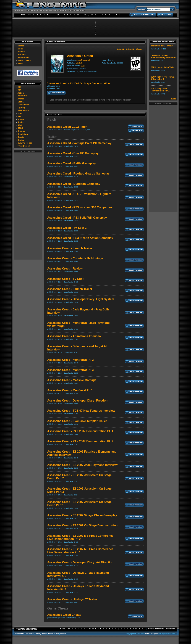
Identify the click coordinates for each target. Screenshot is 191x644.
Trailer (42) (130, 49)
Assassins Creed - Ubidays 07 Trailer (72, 599)
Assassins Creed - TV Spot (66, 279)
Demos (21, 46)
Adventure (22, 96)
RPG (20, 125)
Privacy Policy (41, 634)
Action (21, 93)
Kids (20, 114)
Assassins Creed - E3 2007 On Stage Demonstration (83, 525)
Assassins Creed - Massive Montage (72, 380)
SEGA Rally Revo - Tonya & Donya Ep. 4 (163, 78)
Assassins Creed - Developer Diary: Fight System (81, 299)
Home (23, 14)
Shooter (21, 131)
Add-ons (21, 55)
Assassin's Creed (80, 56)
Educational (23, 105)
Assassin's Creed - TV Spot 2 (67, 228)
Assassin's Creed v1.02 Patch (67, 127)
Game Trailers (24, 60)
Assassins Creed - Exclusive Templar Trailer (77, 421)
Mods (20, 49)
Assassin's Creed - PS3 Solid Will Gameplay (77, 218)
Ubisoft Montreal (83, 60)
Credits (63, 634)
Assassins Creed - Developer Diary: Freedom (78, 401)
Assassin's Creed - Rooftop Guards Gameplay (79, 174)
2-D (19, 87)
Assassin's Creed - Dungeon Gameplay (74, 184)
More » (173, 98)
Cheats (139, 49)
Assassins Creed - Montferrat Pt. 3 (71, 370)
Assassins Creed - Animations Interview (74, 336)
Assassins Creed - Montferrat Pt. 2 (71, 360)
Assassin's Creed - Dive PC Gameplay (73, 153)
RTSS (20, 128)
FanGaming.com (152, 634)
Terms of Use (53, 634)
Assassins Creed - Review (65, 269)
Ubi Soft (79, 63)
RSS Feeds (171, 629)
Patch (52, 119)
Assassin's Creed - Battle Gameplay (72, 163)
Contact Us (20, 634)
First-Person (23, 110)
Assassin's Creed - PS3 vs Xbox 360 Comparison (80, 207)
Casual (21, 102)
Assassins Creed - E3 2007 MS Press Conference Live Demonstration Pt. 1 (80, 551)
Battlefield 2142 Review (162, 46)
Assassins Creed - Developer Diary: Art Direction (80, 562)
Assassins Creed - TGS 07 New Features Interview (81, 411)
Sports (21, 137)
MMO (20, 116)
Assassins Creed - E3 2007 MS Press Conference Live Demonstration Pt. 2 (80, 537)
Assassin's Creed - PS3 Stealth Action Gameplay (80, 238)
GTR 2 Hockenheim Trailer (163, 67)
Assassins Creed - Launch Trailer (70, 248)
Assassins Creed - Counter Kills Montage (75, 258)
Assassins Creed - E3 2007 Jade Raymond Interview (83, 465)
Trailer (52, 137)
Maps (20, 63)
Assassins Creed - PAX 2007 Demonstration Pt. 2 (80, 441)
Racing (21, 122)
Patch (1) (121, 49)
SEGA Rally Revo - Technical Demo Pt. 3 (161, 90)
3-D (19, 90)
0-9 (30, 14)
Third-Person (24, 146)
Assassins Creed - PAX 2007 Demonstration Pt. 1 (80, 431)
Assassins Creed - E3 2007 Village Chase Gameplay (82, 515)
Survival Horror (25, 143)
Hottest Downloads (156, 629)
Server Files (23, 57)
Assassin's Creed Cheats (64, 615)
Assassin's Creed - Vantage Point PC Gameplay (79, 143)
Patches (21, 52)
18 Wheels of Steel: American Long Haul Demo (163, 56)
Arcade (21, 99)
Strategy (22, 140)
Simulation (23, 134)
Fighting (22, 108)
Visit (83, 66)
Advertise (30, 634)
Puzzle (21, 119)
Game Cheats (58, 608)
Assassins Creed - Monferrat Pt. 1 (70, 390)
